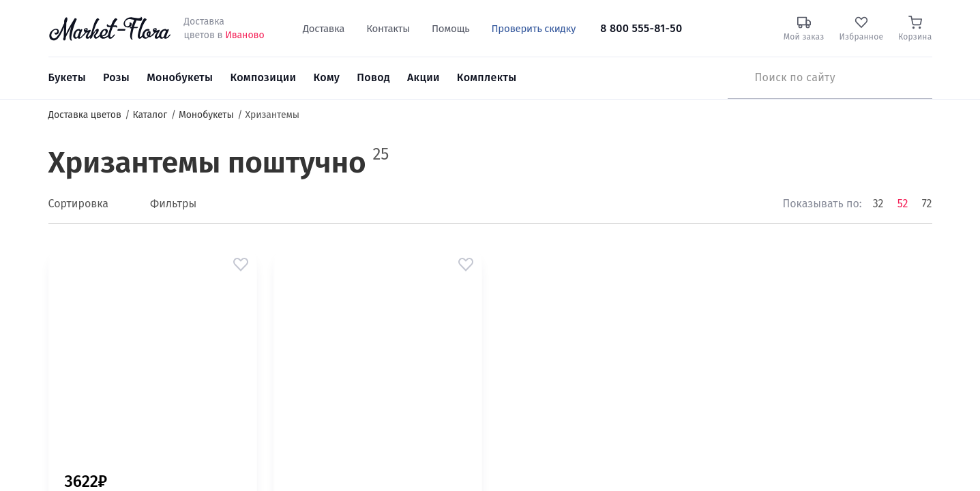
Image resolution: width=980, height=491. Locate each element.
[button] (241, 265)
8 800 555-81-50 (641, 28)
